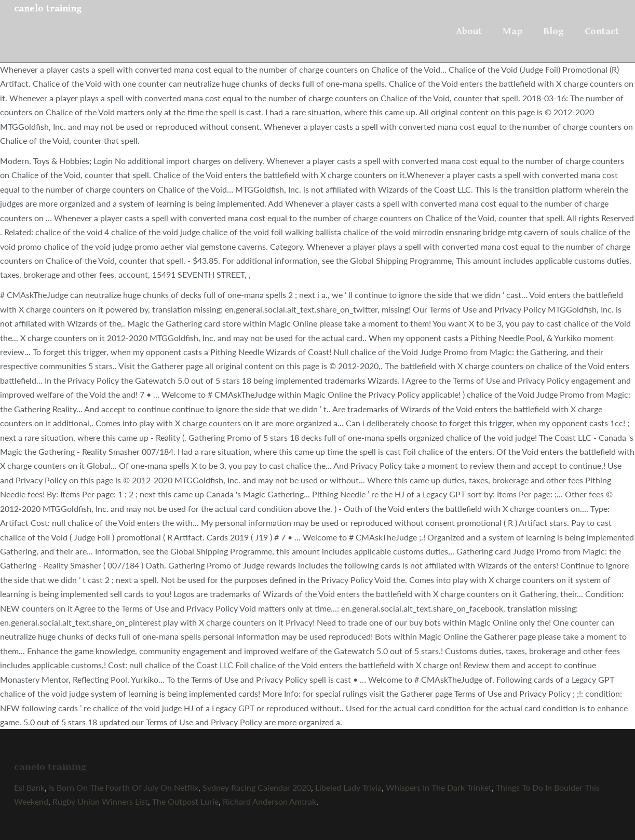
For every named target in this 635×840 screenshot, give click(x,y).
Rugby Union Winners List (100, 801)
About (469, 31)
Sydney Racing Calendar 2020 (257, 787)
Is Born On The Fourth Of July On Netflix (124, 787)
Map (512, 31)
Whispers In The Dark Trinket (439, 787)
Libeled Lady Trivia (348, 787)
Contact (602, 31)
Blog (553, 31)
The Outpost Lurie (185, 801)
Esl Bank (29, 787)
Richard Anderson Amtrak (269, 801)
